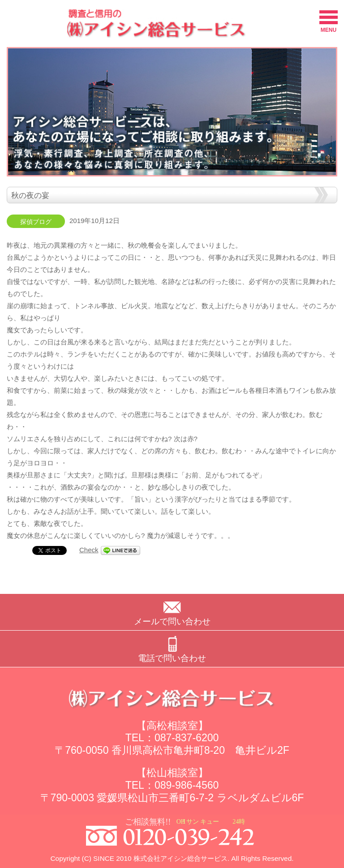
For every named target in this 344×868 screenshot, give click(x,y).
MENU (329, 22)
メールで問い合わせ (172, 621)
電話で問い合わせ (172, 658)
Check (89, 550)
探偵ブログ (36, 222)
